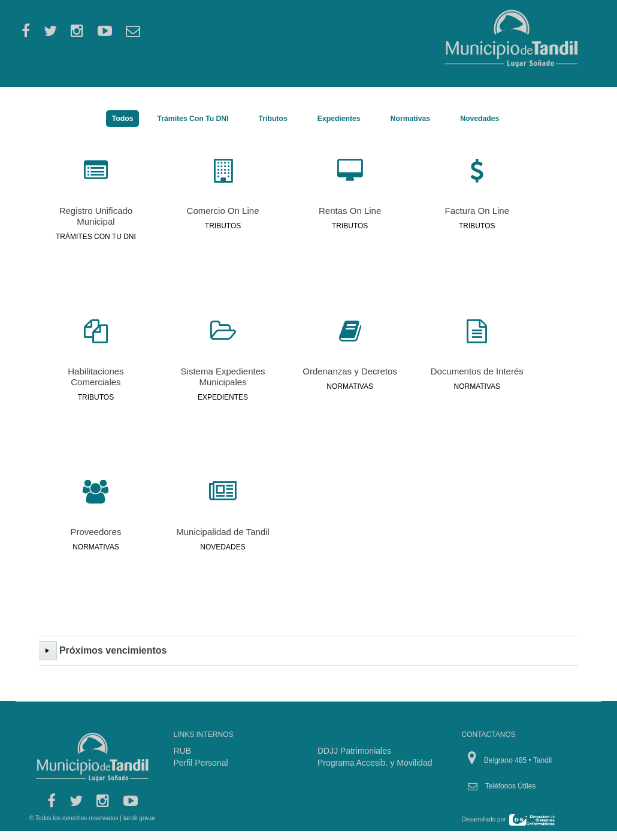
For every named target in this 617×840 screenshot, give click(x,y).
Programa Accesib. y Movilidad (375, 763)
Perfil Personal (201, 763)
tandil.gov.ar (140, 818)
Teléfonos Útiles (511, 786)
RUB (183, 751)
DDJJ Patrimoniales (354, 751)
